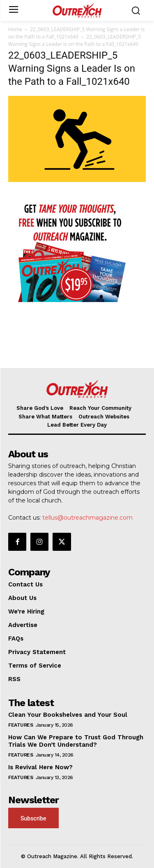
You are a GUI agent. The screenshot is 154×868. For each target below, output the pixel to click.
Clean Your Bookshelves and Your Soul (68, 715)
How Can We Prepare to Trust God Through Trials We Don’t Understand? (76, 741)
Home (15, 29)
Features (21, 725)
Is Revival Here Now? (40, 767)
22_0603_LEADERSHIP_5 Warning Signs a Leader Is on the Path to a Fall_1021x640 (76, 33)
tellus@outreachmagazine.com (87, 518)
